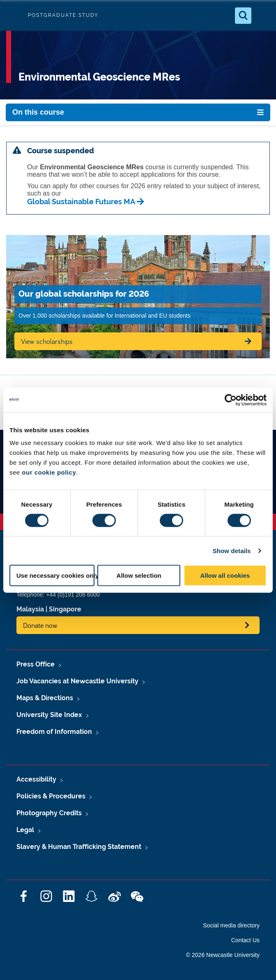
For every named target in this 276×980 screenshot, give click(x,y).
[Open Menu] (263, 16)
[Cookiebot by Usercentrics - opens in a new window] (231, 400)
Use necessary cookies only (55, 575)
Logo (13, 15)
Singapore (65, 609)
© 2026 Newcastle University (223, 955)
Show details (232, 550)
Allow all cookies (225, 575)
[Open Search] (243, 16)
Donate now (40, 625)
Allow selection (139, 575)
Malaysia (30, 609)
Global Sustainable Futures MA (81, 202)
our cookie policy (49, 472)
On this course (38, 112)
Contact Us (245, 940)
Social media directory (231, 925)
